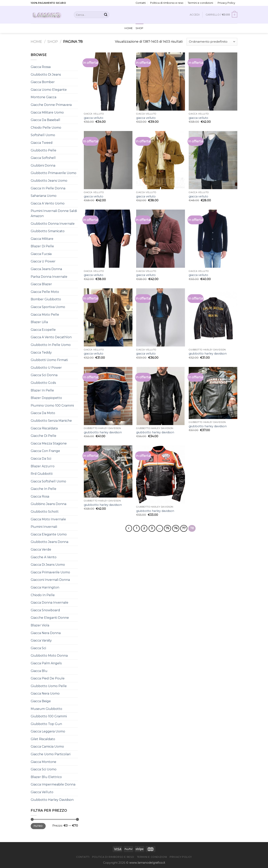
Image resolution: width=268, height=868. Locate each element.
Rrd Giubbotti (42, 474)
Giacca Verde (41, 549)
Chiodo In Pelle (43, 595)
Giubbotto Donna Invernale (53, 224)
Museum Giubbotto (46, 709)
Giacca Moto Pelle (45, 315)
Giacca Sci (38, 648)
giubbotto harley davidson (208, 354)
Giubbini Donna (43, 165)
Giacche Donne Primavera (51, 105)
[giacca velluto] (108, 82)
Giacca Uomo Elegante (49, 90)
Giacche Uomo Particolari (51, 754)
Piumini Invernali (44, 527)
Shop (140, 28)
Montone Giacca (43, 97)
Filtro (38, 826)
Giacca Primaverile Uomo (50, 572)
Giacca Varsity (41, 640)
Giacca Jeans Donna (46, 269)
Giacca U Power (43, 261)
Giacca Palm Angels (46, 663)
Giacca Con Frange (45, 451)
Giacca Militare (42, 239)
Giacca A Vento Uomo (48, 203)
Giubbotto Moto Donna (49, 656)
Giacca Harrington (45, 587)
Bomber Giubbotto (46, 299)
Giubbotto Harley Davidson (52, 800)
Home (129, 28)
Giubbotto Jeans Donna (49, 542)
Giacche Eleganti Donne (50, 618)
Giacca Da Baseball (45, 120)
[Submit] (106, 15)
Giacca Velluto (42, 792)
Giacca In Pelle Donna (48, 188)
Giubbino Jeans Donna (49, 504)
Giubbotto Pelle (43, 150)
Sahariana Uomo (44, 196)
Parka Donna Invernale (49, 277)
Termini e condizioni (200, 3)
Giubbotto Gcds (43, 383)
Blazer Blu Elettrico (46, 777)
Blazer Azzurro (43, 466)
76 (176, 528)
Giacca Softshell (43, 158)
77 (184, 528)
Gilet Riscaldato (43, 739)
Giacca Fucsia (41, 254)
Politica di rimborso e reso (167, 3)
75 (167, 528)
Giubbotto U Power (46, 368)
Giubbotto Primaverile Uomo (54, 173)
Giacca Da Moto (43, 413)
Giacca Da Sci (41, 459)
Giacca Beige (41, 701)
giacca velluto (94, 118)
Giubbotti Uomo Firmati (49, 360)
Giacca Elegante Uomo (49, 534)
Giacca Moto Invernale (48, 519)
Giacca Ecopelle (43, 330)
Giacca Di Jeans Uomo (48, 565)
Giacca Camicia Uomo (47, 747)
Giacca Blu (39, 671)
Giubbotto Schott (45, 512)
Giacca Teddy (41, 352)
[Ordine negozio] (212, 42)
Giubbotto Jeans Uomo (49, 181)
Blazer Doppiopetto (46, 398)
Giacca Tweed (42, 143)
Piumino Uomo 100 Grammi (52, 406)
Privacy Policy (226, 3)
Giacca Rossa (41, 67)
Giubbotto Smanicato (48, 231)
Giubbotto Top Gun (46, 724)
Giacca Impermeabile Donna (53, 784)
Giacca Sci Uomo (44, 769)
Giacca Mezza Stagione (49, 443)
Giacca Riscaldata (44, 428)
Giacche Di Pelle (43, 436)
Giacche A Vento (44, 557)
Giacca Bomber (43, 82)
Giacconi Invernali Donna (50, 580)
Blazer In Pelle (42, 390)
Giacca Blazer (41, 284)
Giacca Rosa (40, 496)
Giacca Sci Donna (44, 375)
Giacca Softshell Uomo (48, 481)
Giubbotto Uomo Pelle (49, 686)
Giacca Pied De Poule (48, 678)
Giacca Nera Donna (46, 633)
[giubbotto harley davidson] (213, 317)
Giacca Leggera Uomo (48, 731)
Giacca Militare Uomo (47, 112)
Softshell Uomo (43, 135)
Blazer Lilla (39, 322)
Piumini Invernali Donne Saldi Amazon (54, 213)
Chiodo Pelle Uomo (46, 128)
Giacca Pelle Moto (45, 292)
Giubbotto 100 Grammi (49, 716)
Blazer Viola (40, 625)
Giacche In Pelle (43, 489)
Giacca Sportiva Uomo (48, 307)
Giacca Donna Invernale (49, 603)
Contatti (141, 3)
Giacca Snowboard (45, 610)
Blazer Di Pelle (42, 246)
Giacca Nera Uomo (45, 693)
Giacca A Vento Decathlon (51, 337)
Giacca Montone (43, 762)
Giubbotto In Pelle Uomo (51, 345)
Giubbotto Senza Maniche (51, 421)
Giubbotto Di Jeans (46, 75)
